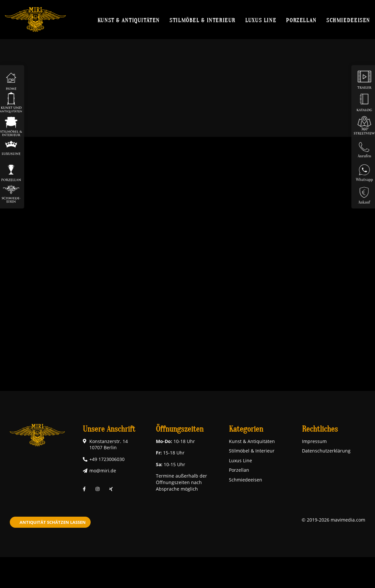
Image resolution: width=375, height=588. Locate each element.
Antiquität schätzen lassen (53, 522)
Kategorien (246, 429)
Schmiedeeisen (348, 20)
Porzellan (301, 20)
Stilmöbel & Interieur (202, 20)
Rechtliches (320, 429)
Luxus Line (261, 20)
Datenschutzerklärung (326, 451)
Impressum (314, 441)
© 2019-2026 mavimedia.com (333, 520)
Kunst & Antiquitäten (129, 20)
